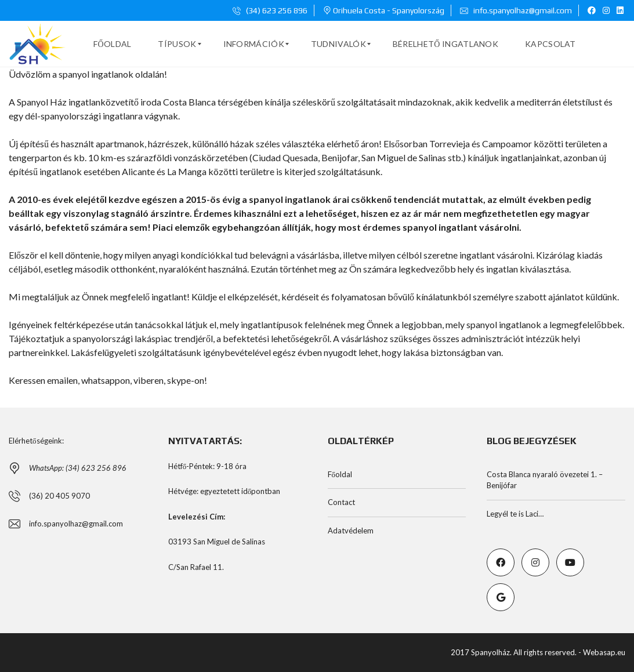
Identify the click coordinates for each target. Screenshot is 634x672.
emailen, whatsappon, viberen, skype (119, 380)
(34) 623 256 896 (270, 10)
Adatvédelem (351, 531)
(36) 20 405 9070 (59, 496)
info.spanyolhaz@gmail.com (516, 10)
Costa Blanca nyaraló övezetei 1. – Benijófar (545, 480)
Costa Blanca (189, 102)
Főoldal (340, 474)
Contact (341, 502)
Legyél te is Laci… (515, 514)
